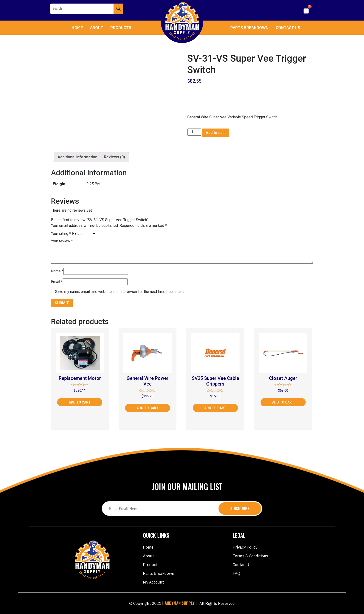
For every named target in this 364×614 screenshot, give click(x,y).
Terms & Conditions (250, 556)
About (97, 28)
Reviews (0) (114, 157)
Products (121, 28)
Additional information (77, 157)
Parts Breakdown (249, 28)
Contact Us (288, 28)
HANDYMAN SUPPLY (178, 603)
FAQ (236, 573)
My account (153, 582)
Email (57, 282)
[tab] (77, 157)
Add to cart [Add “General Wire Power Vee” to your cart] (148, 408)
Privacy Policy (245, 547)
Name (57, 271)
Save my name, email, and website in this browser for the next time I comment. (120, 292)
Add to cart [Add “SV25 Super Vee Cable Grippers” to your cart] (215, 408)
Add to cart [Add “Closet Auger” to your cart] (283, 402)
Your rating (61, 234)
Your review (62, 241)
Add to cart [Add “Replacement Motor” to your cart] (80, 402)
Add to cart (216, 133)
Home (77, 28)
